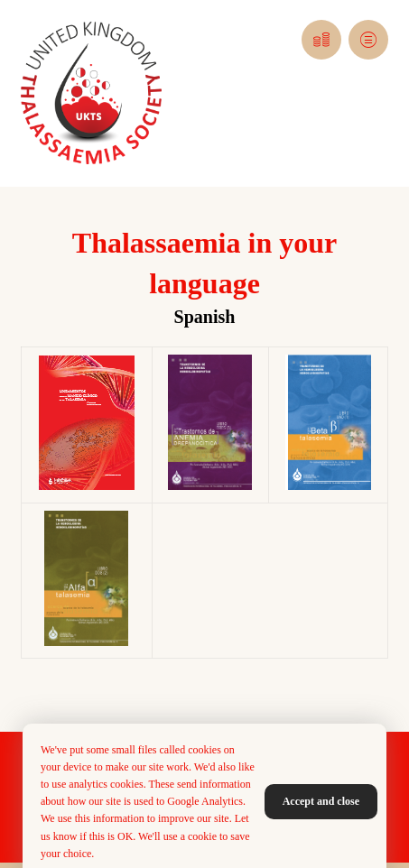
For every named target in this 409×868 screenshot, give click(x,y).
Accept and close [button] (321, 801)
